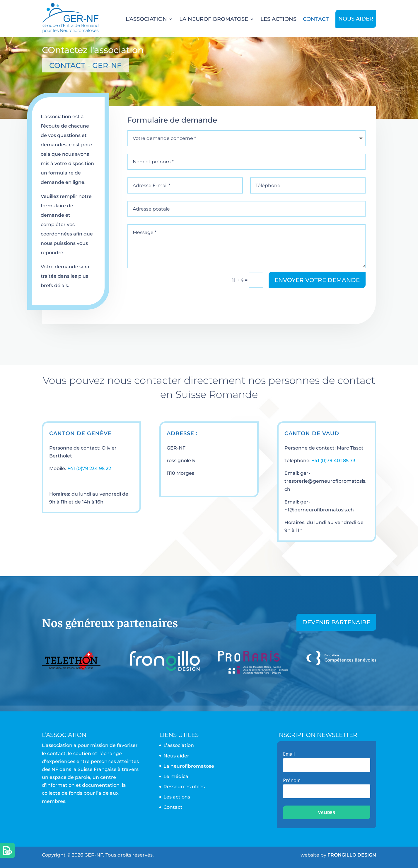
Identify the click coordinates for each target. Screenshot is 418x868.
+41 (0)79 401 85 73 (333, 461)
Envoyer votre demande (317, 280)
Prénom (292, 780)
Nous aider (356, 19)
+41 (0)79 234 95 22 (89, 468)
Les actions (278, 19)
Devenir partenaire (336, 622)
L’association (146, 19)
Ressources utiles (184, 787)
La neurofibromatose (214, 19)
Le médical (176, 776)
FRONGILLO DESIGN (352, 855)
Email (289, 754)
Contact (316, 19)
